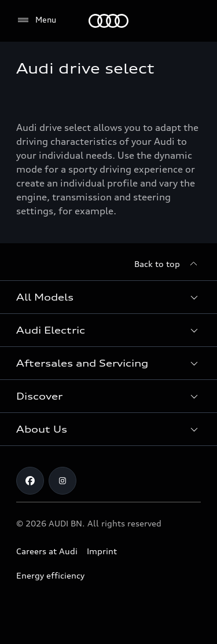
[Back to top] (168, 264)
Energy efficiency (50, 575)
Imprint (102, 551)
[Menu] (36, 20)
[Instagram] (62, 481)
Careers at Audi (47, 551)
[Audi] (108, 21)
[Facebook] (30, 481)
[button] (108, 297)
